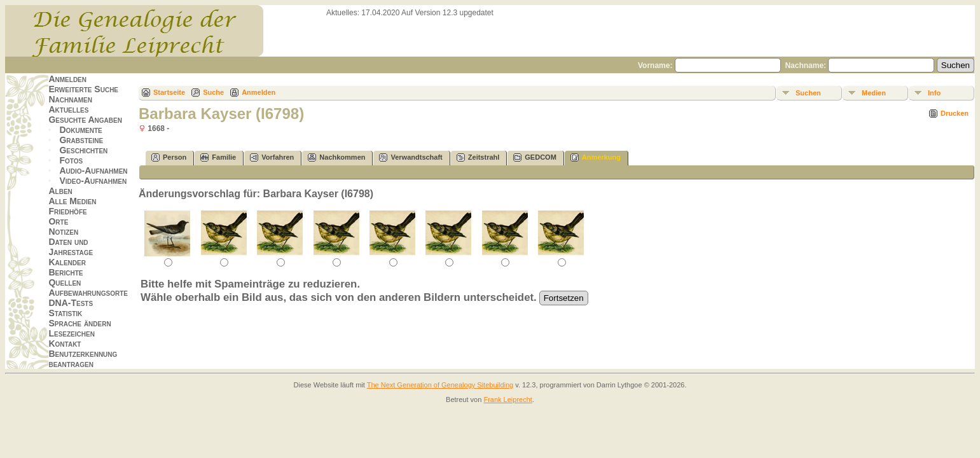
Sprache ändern (79, 323)
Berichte (66, 272)
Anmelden (67, 79)
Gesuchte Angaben (85, 120)
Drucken (955, 113)
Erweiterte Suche (83, 89)
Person (169, 157)
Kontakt (65, 343)
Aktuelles (68, 109)
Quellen (65, 282)
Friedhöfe (67, 211)
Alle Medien (72, 201)
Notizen (63, 232)
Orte (58, 221)
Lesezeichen (71, 333)
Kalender (67, 262)
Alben (60, 191)
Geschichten (83, 150)
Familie (218, 157)
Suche (213, 92)
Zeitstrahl (478, 157)
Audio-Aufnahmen (93, 170)
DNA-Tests (71, 303)
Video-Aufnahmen (93, 181)
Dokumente (80, 130)
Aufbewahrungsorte (88, 293)
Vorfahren (272, 157)
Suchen (808, 93)
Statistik (65, 313)
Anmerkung (596, 157)
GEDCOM (535, 157)
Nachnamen (70, 99)
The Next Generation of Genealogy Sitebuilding (440, 385)
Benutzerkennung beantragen (83, 359)
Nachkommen (336, 157)
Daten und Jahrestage (71, 247)
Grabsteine (81, 140)
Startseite (169, 92)
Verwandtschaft (411, 157)
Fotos (71, 160)
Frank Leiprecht (507, 399)
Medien (874, 93)
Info (934, 93)
